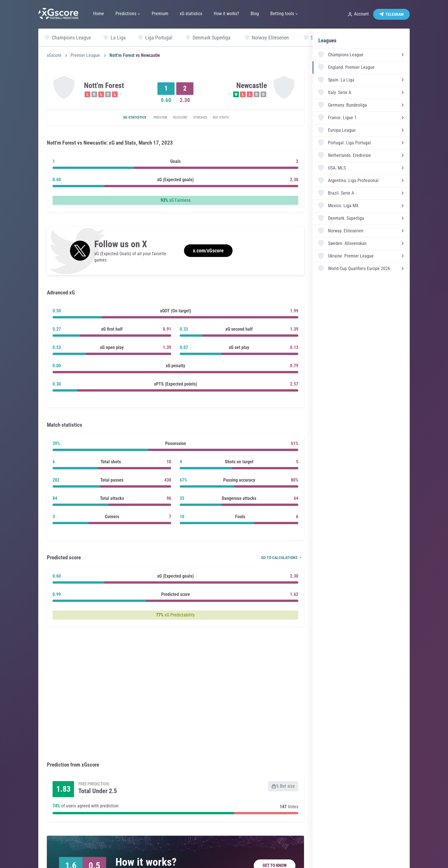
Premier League (85, 55)
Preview (155, 118)
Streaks (204, 118)
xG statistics (126, 118)
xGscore (54, 55)
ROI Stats (229, 118)
